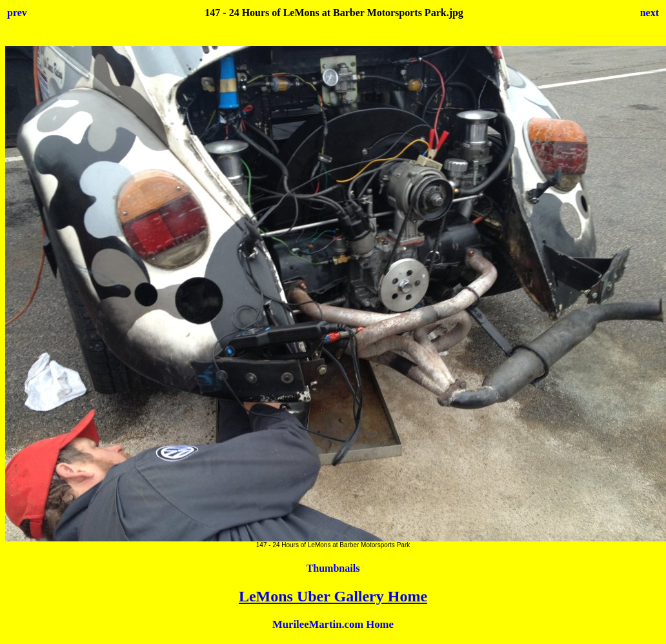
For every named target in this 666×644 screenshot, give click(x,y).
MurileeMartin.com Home (333, 624)
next (650, 13)
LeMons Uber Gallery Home (333, 596)
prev (17, 13)
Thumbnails (333, 568)
